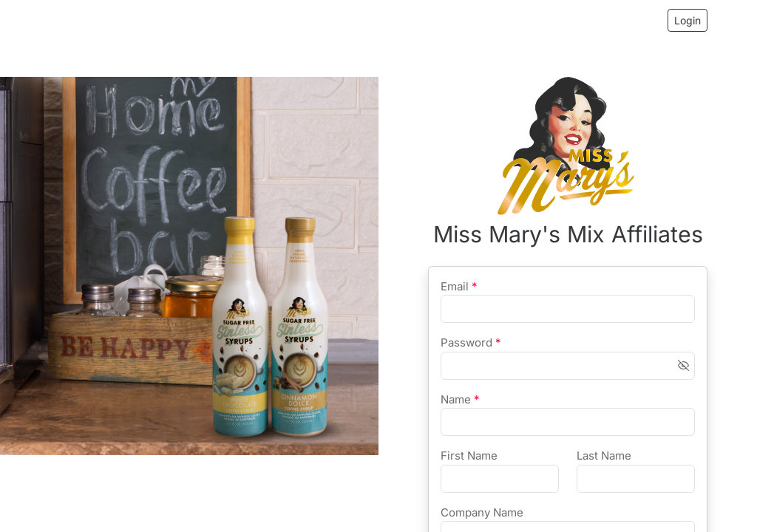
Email (459, 286)
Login (688, 20)
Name (460, 399)
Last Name (604, 456)
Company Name (482, 512)
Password (471, 342)
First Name (469, 456)
